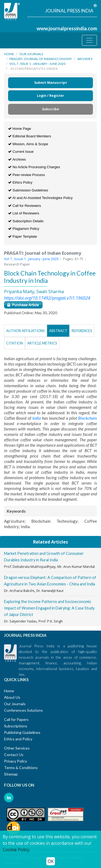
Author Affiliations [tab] (25, 331)
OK (51, 861)
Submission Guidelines (28, 190)
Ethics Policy (20, 182)
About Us (12, 697)
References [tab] (82, 331)
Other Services (17, 748)
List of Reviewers (24, 213)
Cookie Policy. (16, 850)
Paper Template (22, 236)
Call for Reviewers (25, 206)
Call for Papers (16, 719)
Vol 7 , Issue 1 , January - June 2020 (37, 64)
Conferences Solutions (23, 710)
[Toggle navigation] (89, 40)
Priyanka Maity (19, 291)
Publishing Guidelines (22, 732)
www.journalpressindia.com (67, 28)
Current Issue (21, 152)
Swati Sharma (50, 291)
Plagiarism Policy (24, 229)
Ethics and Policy (18, 739)
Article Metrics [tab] (42, 343)
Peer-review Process (27, 175)
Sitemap (11, 774)
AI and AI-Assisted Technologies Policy (40, 198)
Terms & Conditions (21, 768)
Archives (85, 59)
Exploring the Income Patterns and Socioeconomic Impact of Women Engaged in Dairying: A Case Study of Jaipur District (49, 608)
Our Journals (31, 54)
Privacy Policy (15, 761)
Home (9, 54)
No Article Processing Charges (34, 167)
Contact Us (14, 755)
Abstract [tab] (58, 331)
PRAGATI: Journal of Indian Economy (41, 59)
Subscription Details (26, 221)
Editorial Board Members (30, 136)
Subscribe (50, 109)
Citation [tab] (15, 343)
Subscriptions (16, 726)
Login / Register (50, 96)
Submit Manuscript (50, 83)
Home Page (20, 129)
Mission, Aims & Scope (28, 144)
